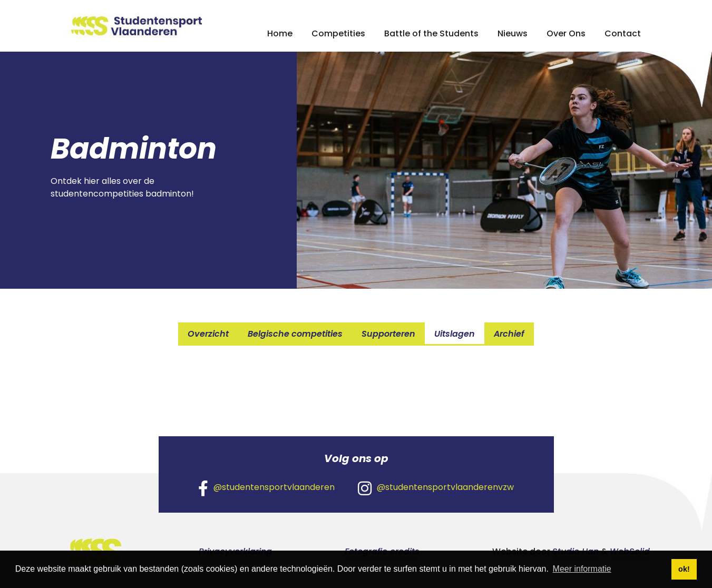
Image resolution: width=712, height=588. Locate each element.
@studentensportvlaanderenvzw (436, 488)
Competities (338, 33)
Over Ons (566, 33)
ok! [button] (684, 569)
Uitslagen (455, 334)
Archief (509, 334)
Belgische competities (295, 334)
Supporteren (388, 334)
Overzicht (208, 334)
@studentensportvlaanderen (266, 488)
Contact (623, 33)
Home (280, 33)
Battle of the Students (431, 33)
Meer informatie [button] (582, 569)
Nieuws (513, 33)
